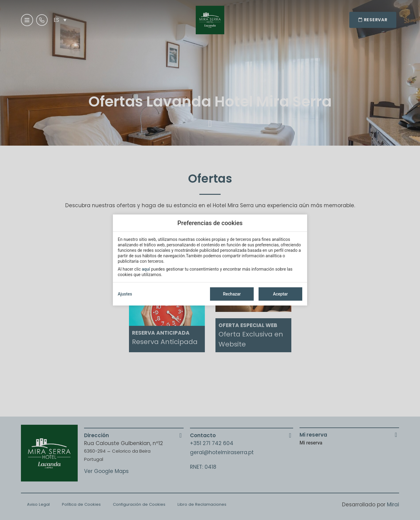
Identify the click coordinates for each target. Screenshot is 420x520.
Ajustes (125, 294)
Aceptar (280, 294)
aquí (146, 269)
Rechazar (232, 294)
